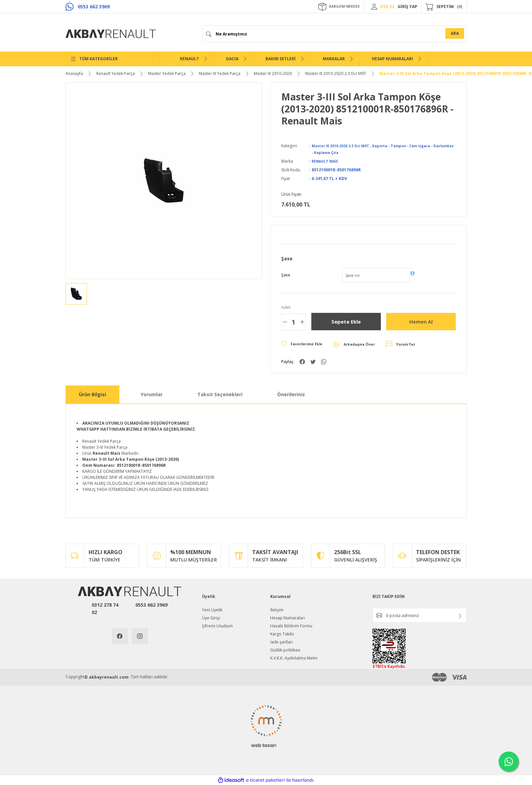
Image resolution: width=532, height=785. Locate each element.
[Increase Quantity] (302, 322)
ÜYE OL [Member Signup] (388, 7)
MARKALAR (334, 59)
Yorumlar (152, 394)
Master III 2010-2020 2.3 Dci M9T (345, 146)
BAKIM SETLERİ (281, 59)
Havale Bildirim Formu (291, 626)
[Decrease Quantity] (285, 322)
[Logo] (111, 34)
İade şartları (282, 642)
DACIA (232, 59)
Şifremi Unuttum (217, 626)
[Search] (334, 34)
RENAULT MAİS (327, 161)
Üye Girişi (211, 618)
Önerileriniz (291, 394)
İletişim (277, 610)
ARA (455, 33)
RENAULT (189, 59)
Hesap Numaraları (288, 618)
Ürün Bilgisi (92, 394)
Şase (286, 275)
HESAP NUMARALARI (392, 59)
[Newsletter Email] (420, 615)
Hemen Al (421, 321)
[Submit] (460, 616)
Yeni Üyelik (212, 610)
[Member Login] (374, 7)
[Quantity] (294, 322)
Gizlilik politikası (285, 650)
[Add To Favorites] (305, 344)
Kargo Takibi (282, 634)
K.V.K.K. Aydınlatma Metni (294, 658)
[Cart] (444, 7)
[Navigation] (113, 59)
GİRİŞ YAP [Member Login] (407, 7)
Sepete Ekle (346, 321)
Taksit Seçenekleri (220, 394)
